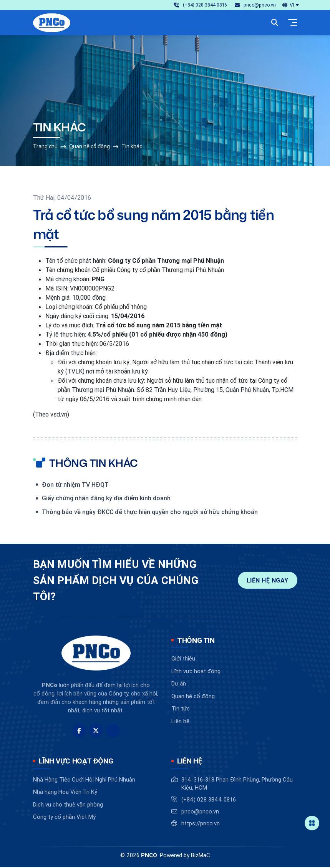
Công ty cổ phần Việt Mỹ (64, 817)
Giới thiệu (183, 659)
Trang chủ (45, 147)
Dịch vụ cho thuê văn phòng (68, 805)
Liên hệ (180, 722)
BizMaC (201, 856)
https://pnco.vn (201, 824)
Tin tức (181, 709)
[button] (290, 5)
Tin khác (132, 147)
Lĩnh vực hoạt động (196, 672)
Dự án (179, 684)
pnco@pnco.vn (200, 812)
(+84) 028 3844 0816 (209, 800)
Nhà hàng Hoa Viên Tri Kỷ (65, 792)
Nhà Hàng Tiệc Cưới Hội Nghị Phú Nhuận (84, 780)
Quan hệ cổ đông (90, 147)
